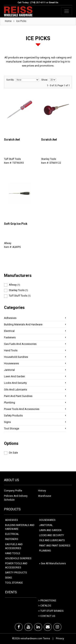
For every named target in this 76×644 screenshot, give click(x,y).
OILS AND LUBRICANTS (52, 540)
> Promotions (47, 601)
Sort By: (10, 80)
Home (8, 21)
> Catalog (45, 606)
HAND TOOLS (12, 553)
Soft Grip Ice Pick (16, 224)
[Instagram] (57, 627)
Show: (45, 80)
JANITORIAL (46, 525)
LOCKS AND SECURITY (51, 535)
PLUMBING (45, 551)
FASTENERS (12, 539)
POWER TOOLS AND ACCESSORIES (16, 565)
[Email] (48, 627)
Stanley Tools (18, 290)
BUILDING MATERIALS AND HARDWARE (20, 527)
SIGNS (8, 578)
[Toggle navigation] (67, 11)
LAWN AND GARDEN (50, 530)
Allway (14, 285)
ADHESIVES (11, 520)
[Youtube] (28, 627)
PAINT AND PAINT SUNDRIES (55, 546)
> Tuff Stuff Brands (51, 611)
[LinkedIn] (38, 627)
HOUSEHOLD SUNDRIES (18, 558)
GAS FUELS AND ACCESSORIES (14, 546)
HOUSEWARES (47, 520)
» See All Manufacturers (52, 563)
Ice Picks (21, 21)
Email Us (54, 3)
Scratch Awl (12, 140)
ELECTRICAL (12, 534)
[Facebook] (19, 627)
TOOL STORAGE (14, 583)
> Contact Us (47, 616)
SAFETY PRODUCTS (16, 573)
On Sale (13, 453)
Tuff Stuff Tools (20, 296)
